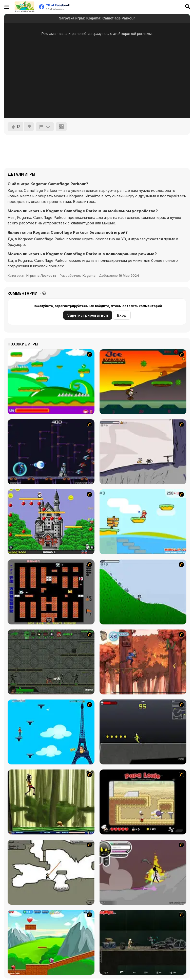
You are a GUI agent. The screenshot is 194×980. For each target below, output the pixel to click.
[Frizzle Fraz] (51, 942)
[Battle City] (51, 592)
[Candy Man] (51, 382)
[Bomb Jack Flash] (51, 522)
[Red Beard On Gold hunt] (143, 522)
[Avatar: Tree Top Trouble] (143, 662)
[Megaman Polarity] (51, 452)
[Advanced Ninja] (51, 872)
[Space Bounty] (51, 662)
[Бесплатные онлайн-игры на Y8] (24, 7)
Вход (122, 315)
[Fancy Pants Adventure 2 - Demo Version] (143, 592)
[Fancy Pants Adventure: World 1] (143, 452)
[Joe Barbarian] (143, 382)
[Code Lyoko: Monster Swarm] (51, 802)
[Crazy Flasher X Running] (143, 732)
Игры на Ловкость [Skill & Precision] (41, 275)
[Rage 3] (143, 872)
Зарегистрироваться (88, 315)
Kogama (89, 275)
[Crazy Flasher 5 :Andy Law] (143, 942)
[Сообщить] (45, 127)
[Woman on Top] (51, 732)
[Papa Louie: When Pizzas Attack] (143, 802)
